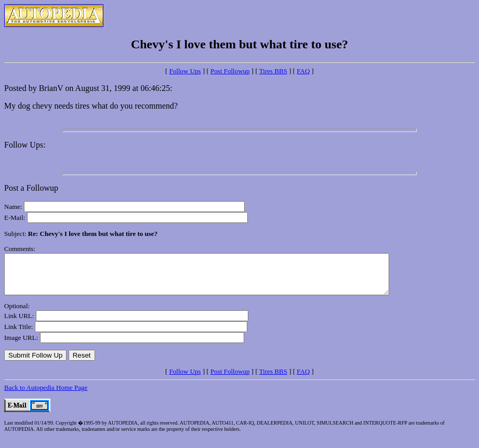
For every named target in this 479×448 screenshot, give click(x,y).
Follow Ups (185, 71)
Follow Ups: (25, 145)
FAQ (303, 71)
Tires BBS (273, 71)
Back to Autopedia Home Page (46, 395)
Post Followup (230, 71)
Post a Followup (31, 188)
